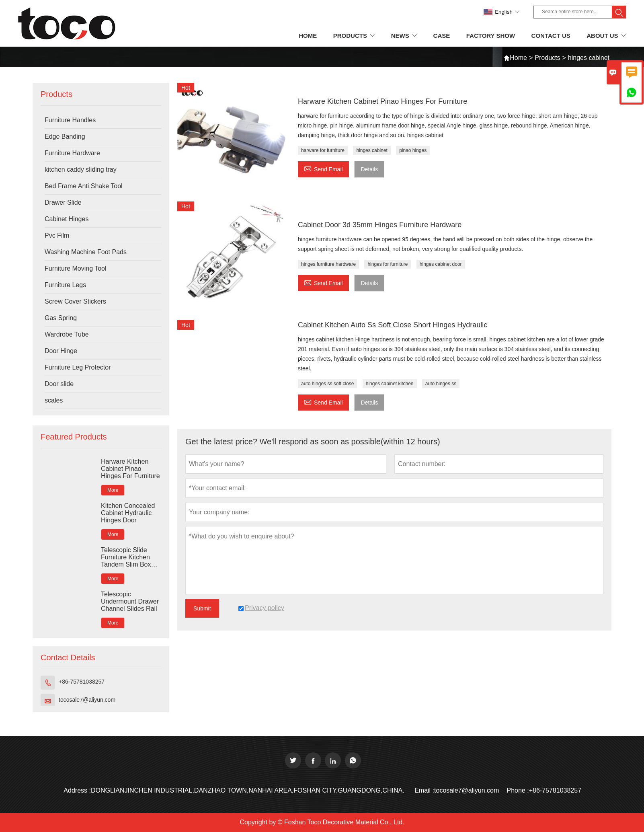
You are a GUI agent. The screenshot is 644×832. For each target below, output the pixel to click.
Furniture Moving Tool (76, 268)
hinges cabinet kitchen (390, 384)
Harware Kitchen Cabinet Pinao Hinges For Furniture (130, 469)
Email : (424, 790)
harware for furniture (323, 150)
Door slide (59, 384)
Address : (77, 790)
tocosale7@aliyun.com (87, 700)
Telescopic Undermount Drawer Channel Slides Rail (130, 601)
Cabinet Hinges (67, 219)
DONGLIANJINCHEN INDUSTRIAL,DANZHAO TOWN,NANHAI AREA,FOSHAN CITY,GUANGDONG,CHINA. (248, 790)
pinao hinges (413, 150)
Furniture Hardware (72, 153)
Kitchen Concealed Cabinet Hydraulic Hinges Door (128, 513)
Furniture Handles (70, 120)
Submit (202, 608)
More (113, 490)
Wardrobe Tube (67, 334)
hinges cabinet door (441, 264)
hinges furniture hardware (328, 264)
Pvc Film (57, 235)
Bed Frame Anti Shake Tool (84, 186)
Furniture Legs (65, 285)
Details (369, 169)
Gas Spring (61, 318)
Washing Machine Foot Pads (86, 252)
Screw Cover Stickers (75, 301)
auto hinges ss (441, 384)
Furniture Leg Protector (78, 367)
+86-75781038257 (82, 682)
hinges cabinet (372, 150)
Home (518, 58)
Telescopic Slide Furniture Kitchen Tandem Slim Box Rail (126, 557)
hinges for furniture (388, 264)
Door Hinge (61, 351)
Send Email (323, 168)
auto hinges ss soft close (327, 384)
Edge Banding (65, 137)
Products (547, 58)
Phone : (518, 790)
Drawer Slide (63, 202)
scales (54, 400)
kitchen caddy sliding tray (81, 169)
